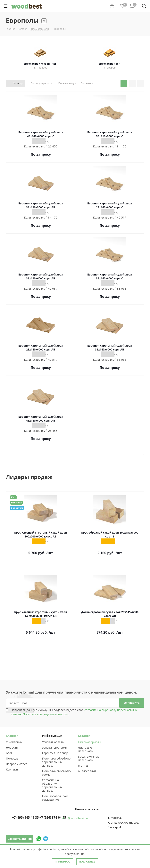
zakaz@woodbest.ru (74, 818)
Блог (9, 753)
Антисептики (87, 771)
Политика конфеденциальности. (46, 714)
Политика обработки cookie (57, 773)
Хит (13, 497)
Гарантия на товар (55, 753)
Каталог (84, 736)
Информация (52, 736)
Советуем (17, 508)
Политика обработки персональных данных (57, 762)
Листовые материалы (86, 749)
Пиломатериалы (89, 742)
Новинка (16, 503)
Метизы (84, 765)
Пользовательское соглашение (55, 798)
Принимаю (62, 862)
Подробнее (87, 862)
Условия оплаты (53, 742)
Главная (12, 736)
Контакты (13, 769)
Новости (12, 747)
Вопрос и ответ (17, 764)
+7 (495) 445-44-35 (25, 817)
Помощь (12, 758)
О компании (14, 742)
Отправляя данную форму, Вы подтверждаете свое (74, 712)
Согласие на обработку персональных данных (52, 785)
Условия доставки (54, 747)
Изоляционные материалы (89, 758)
